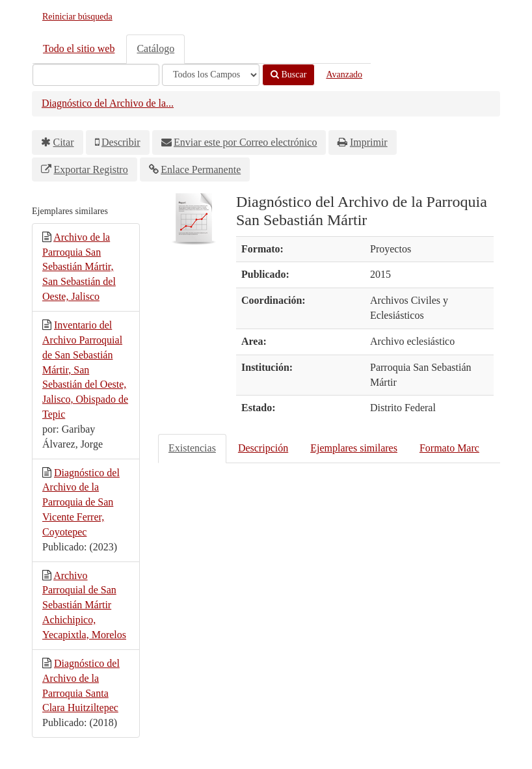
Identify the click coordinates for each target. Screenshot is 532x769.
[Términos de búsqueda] (96, 75)
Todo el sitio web (79, 48)
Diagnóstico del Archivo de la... (108, 103)
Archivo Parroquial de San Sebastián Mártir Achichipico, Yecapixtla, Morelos (84, 605)
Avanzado (344, 74)
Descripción (263, 448)
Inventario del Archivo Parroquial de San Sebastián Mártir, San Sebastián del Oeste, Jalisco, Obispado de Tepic (85, 370)
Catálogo (155, 48)
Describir (121, 142)
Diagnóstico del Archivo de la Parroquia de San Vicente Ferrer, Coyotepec (81, 502)
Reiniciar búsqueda (77, 17)
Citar (64, 142)
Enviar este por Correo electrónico (245, 142)
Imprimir (369, 142)
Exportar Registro (91, 169)
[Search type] (211, 75)
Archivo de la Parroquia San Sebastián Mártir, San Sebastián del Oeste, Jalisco (79, 267)
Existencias (192, 448)
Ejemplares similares (354, 448)
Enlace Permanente (201, 169)
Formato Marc (449, 448)
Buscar (288, 74)
